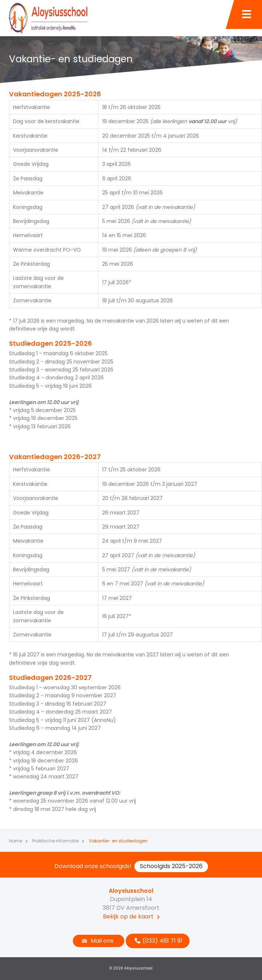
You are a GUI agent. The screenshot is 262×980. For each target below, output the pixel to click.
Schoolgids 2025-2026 (171, 866)
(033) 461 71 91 (158, 941)
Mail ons (97, 941)
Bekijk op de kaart (128, 916)
